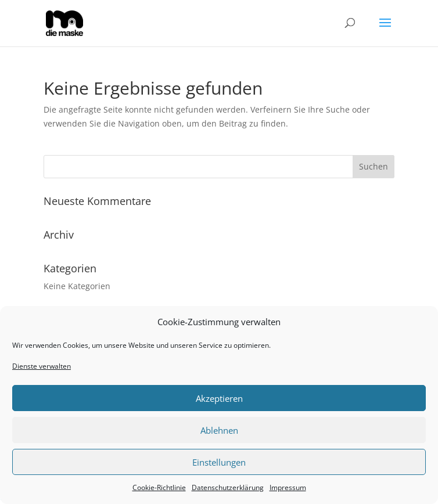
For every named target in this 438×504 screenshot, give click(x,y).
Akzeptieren (219, 398)
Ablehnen (219, 430)
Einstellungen (219, 462)
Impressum (288, 487)
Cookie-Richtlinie (159, 487)
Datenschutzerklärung (228, 487)
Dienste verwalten (42, 366)
